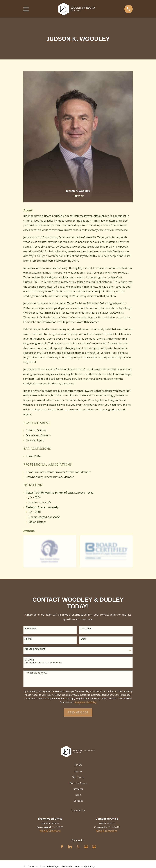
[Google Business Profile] (86, 847)
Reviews (78, 789)
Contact (78, 801)
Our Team (78, 777)
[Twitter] (78, 847)
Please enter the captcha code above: (43, 663)
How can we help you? (36, 673)
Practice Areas (78, 783)
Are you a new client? (35, 649)
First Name (30, 629)
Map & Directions (50, 831)
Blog (78, 795)
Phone (28, 639)
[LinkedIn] (70, 847)
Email (83, 639)
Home (78, 771)
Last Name (86, 629)
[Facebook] (62, 847)
